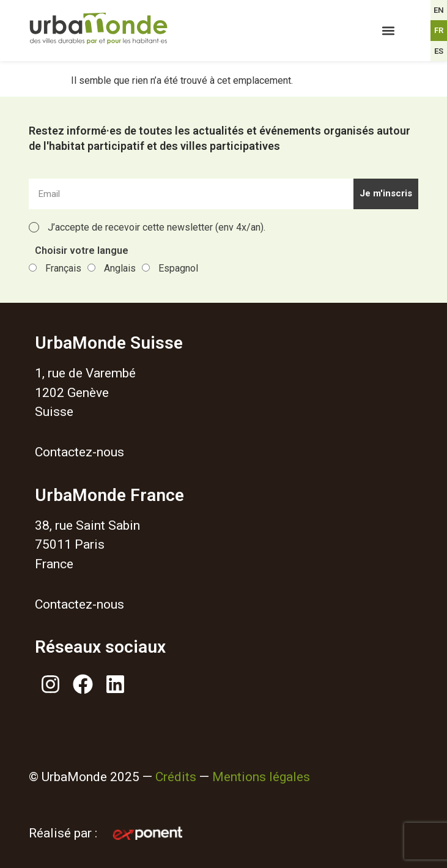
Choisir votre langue (82, 251)
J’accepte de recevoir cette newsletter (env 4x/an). (157, 227)
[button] (389, 31)
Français (63, 268)
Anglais (120, 268)
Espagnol (178, 268)
